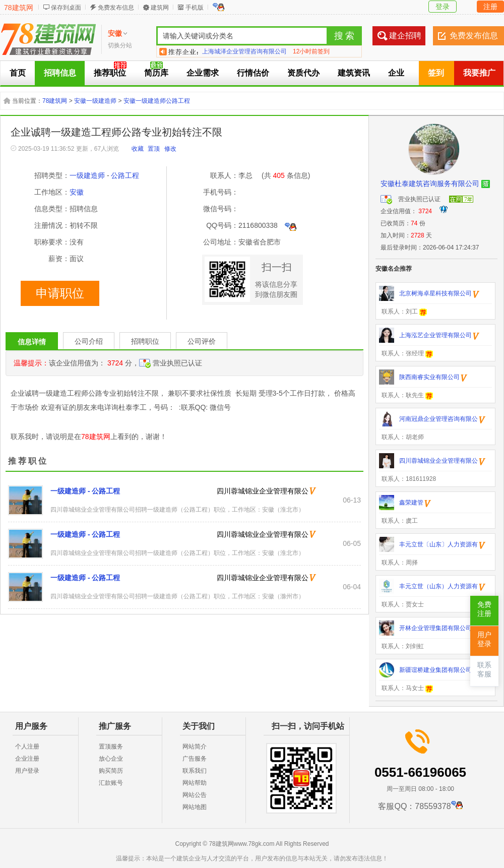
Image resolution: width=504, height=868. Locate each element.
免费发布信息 (116, 8)
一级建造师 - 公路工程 (85, 491)
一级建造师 (87, 175)
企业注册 (27, 759)
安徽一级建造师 (95, 101)
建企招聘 (405, 36)
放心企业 (111, 759)
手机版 (195, 8)
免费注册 (484, 609)
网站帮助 (195, 783)
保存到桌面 (66, 8)
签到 (436, 73)
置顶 (154, 149)
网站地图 (195, 807)
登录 (443, 7)
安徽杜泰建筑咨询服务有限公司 (430, 183)
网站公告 (195, 795)
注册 (490, 7)
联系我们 (195, 771)
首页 (18, 73)
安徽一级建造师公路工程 (157, 101)
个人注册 (27, 747)
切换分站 (120, 45)
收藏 (138, 149)
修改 (170, 149)
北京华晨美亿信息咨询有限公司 (244, 51)
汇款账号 (111, 783)
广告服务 (195, 759)
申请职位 (60, 293)
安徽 (77, 192)
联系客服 (484, 670)
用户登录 (27, 771)
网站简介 (195, 747)
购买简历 (111, 771)
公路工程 (125, 175)
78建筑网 (19, 8)
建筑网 (160, 8)
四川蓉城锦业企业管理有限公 (263, 491)
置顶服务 (111, 747)
